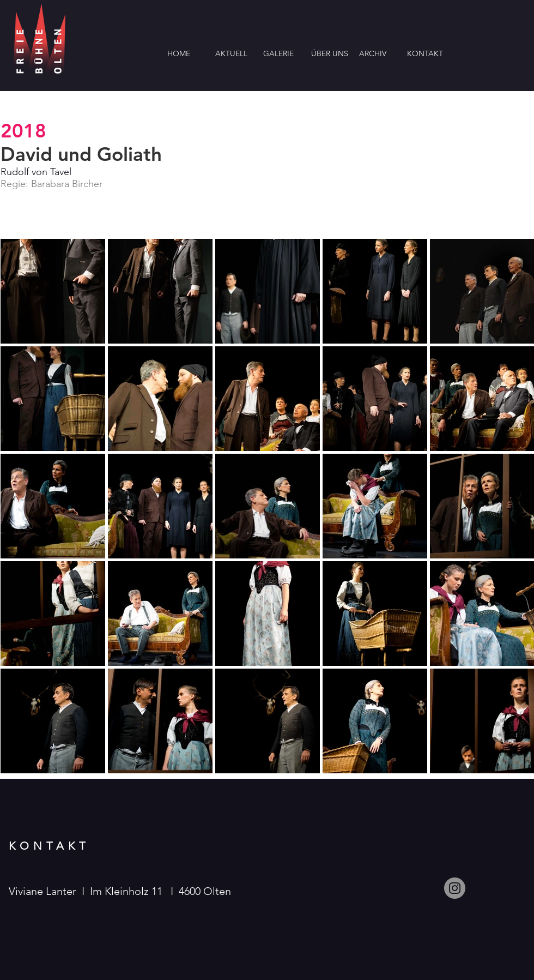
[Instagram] (455, 888)
